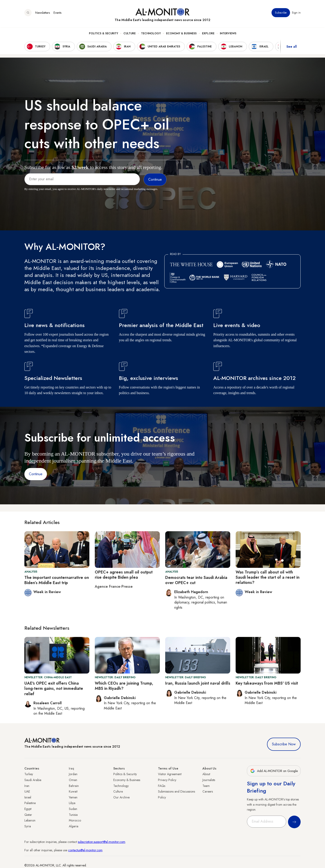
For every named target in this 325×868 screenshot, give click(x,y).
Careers (208, 791)
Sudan (73, 809)
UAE (27, 791)
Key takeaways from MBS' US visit (267, 683)
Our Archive (121, 797)
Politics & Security (103, 34)
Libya (72, 803)
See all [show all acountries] (292, 47)
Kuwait (73, 791)
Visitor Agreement (170, 774)
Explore (208, 34)
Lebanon (30, 820)
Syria (28, 826)
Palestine (30, 803)
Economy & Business (181, 34)
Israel (28, 797)
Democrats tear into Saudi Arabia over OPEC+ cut (196, 580)
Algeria (74, 826)
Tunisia (73, 815)
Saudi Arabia (33, 780)
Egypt (28, 809)
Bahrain (74, 786)
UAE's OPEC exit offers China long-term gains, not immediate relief (54, 689)
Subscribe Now (284, 744)
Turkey (29, 774)
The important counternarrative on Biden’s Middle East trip (57, 580)
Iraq (71, 768)
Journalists (209, 780)
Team (206, 786)
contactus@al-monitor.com (85, 850)
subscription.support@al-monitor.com (102, 842)
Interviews (228, 34)
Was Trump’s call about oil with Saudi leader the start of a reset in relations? (268, 577)
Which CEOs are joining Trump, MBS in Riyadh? (124, 686)
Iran (27, 786)
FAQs (162, 786)
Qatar (28, 815)
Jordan (73, 774)
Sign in (296, 13)
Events (57, 13)
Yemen (73, 797)
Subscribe (281, 13)
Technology (151, 34)
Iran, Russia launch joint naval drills (198, 683)
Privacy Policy (167, 780)
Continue (36, 474)
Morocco (75, 820)
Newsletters (43, 13)
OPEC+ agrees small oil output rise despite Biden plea (124, 575)
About (206, 774)
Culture (130, 34)
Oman (73, 780)
